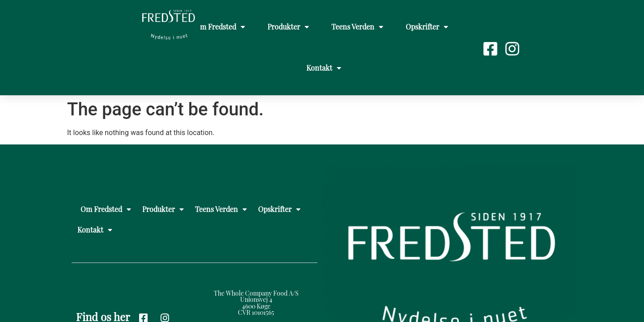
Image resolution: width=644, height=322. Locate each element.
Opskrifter (427, 27)
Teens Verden (357, 27)
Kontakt (324, 68)
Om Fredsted (220, 27)
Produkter (288, 27)
